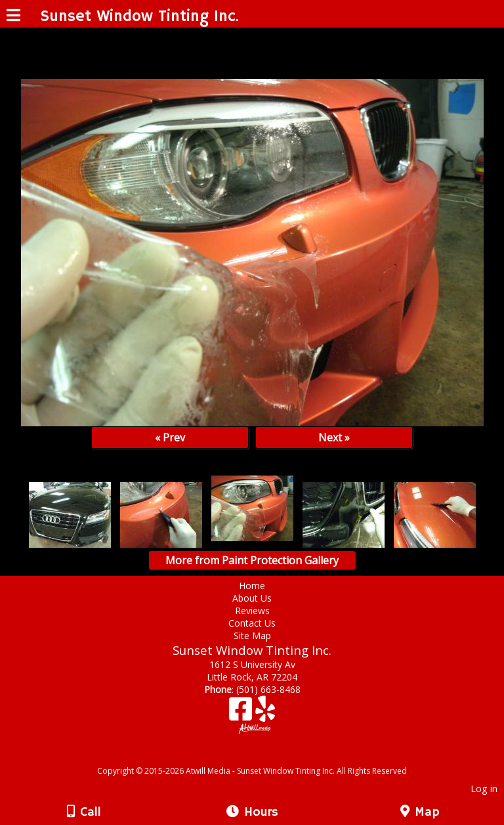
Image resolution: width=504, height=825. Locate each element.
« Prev (170, 437)
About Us (252, 598)
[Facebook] (242, 714)
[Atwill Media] (264, 756)
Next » (334, 437)
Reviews (252, 611)
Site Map (252, 635)
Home (252, 586)
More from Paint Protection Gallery (252, 560)
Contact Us (252, 623)
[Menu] (13, 17)
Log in (484, 789)
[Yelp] (265, 714)
